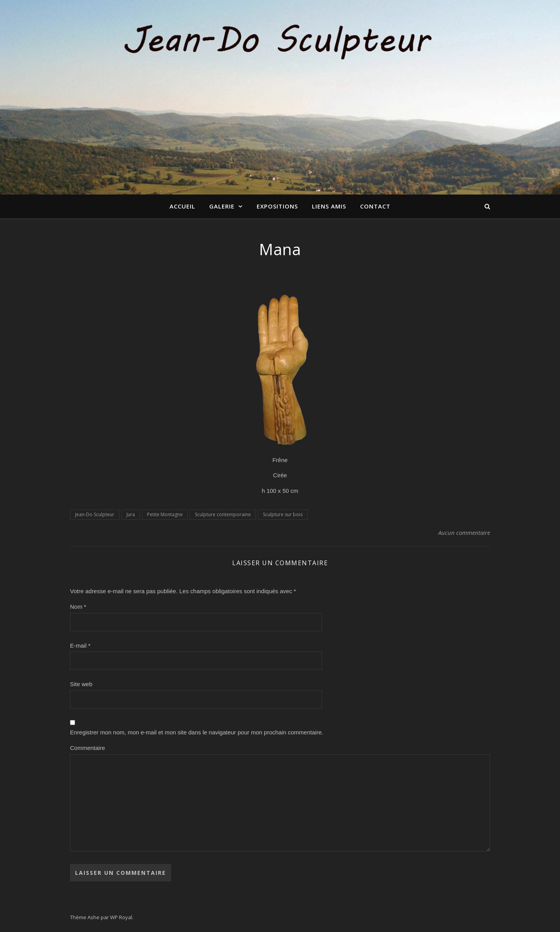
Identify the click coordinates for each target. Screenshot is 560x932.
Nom (78, 607)
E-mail (80, 646)
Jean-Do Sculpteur (95, 514)
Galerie (222, 206)
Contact (375, 206)
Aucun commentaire (464, 533)
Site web (81, 684)
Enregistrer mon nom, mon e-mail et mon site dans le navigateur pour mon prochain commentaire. (197, 732)
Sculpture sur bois (283, 514)
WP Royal (121, 917)
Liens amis (329, 206)
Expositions (277, 206)
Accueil (182, 206)
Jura (131, 514)
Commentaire (87, 748)
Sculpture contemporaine (223, 514)
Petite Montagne (165, 514)
